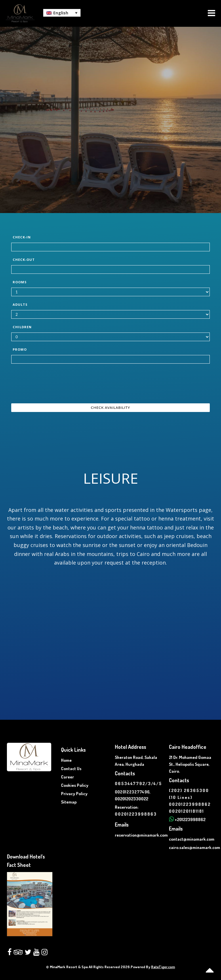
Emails (122, 825)
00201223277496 (132, 792)
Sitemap (69, 802)
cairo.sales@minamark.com (195, 847)
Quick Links (73, 750)
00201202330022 (132, 799)
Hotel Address (130, 747)
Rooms (20, 282)
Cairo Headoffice (188, 747)
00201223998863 (136, 814)
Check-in (22, 237)
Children (22, 327)
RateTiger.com (163, 967)
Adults (20, 304)
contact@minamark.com (192, 839)
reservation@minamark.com (141, 835)
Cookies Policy (75, 785)
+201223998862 (190, 819)
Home (66, 760)
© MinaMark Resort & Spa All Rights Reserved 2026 (88, 967)
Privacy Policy (74, 794)
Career (67, 777)
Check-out (24, 260)
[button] (62, 13)
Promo (20, 349)
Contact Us (71, 769)
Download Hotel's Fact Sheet (26, 861)
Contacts (125, 773)
